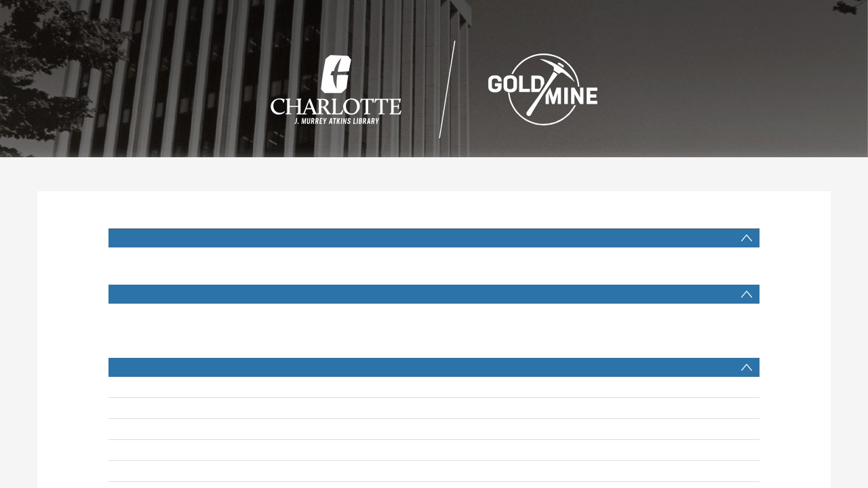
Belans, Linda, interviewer (304, 429)
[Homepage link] (434, 86)
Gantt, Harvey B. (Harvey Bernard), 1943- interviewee (362, 408)
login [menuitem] (848, 14)
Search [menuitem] (434, 14)
